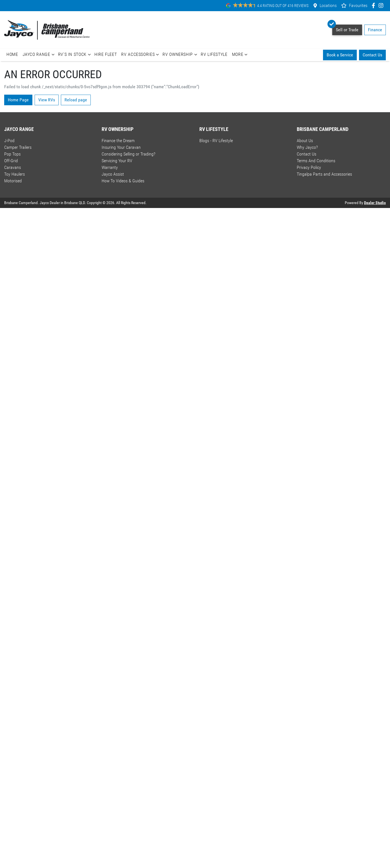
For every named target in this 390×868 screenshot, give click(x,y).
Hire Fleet (106, 54)
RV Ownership (180, 54)
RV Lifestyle (214, 54)
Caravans (13, 167)
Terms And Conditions (316, 161)
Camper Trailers (18, 147)
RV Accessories (141, 54)
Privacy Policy (309, 167)
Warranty (110, 167)
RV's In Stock (75, 54)
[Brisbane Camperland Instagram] (382, 5)
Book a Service (340, 55)
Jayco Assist (113, 174)
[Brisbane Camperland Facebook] (375, 5)
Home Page (18, 100)
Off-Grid (11, 161)
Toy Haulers (15, 174)
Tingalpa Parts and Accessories (324, 174)
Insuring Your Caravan (121, 147)
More (241, 54)
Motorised (13, 181)
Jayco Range (39, 54)
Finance (375, 30)
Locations (328, 5)
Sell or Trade (345, 28)
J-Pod (9, 141)
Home (12, 54)
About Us (305, 141)
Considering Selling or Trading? (128, 154)
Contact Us (372, 55)
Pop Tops (12, 154)
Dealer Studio (375, 203)
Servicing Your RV (117, 161)
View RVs (47, 100)
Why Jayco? (307, 147)
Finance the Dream (118, 141)
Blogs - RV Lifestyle (216, 141)
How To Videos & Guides (123, 181)
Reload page (76, 100)
